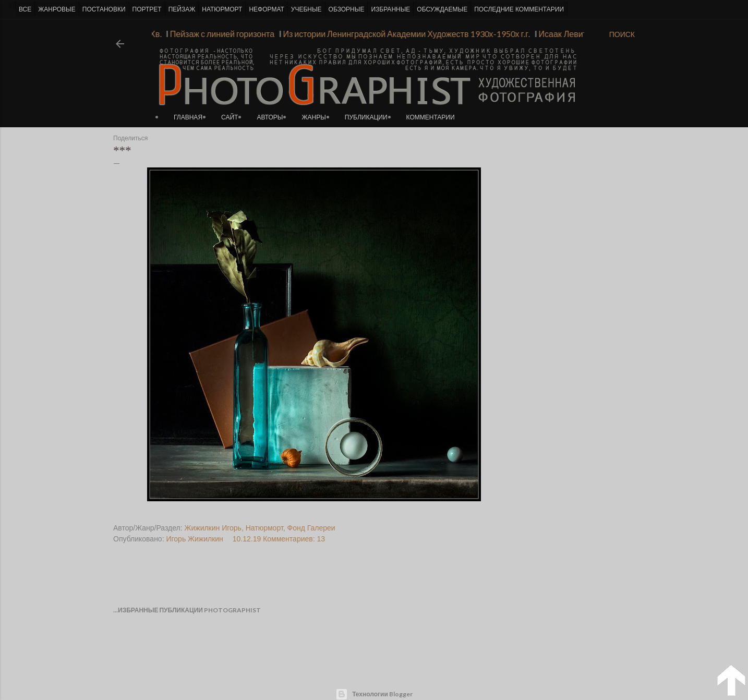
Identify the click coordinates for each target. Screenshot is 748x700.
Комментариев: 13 (294, 539)
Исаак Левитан (563, 34)
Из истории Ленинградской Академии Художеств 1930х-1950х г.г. (403, 34)
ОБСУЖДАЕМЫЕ (442, 9)
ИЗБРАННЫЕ (390, 9)
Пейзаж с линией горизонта (218, 34)
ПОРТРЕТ (147, 9)
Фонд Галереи (311, 528)
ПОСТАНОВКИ (104, 9)
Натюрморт (264, 528)
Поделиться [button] (130, 138)
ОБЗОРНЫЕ (347, 9)
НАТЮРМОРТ (222, 9)
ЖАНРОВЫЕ (57, 9)
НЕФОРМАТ (266, 9)
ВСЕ (25, 9)
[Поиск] (622, 34)
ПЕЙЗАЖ (182, 9)
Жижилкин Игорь (213, 528)
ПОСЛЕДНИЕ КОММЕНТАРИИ (519, 9)
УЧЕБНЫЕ (306, 9)
